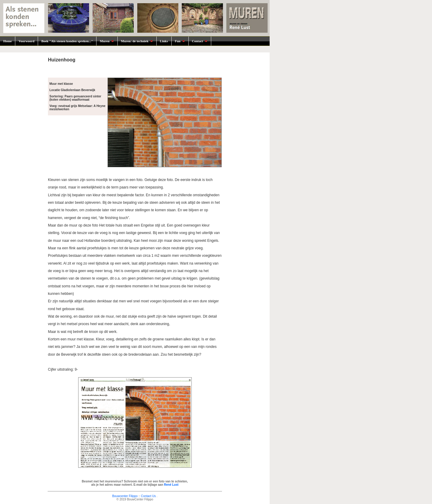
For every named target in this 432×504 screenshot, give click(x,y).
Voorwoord (27, 41)
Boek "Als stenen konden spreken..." (67, 41)
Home (7, 41)
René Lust (171, 485)
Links (164, 41)
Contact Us (148, 496)
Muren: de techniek (137, 41)
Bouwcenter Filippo (125, 496)
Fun (180, 41)
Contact (200, 41)
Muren (107, 41)
